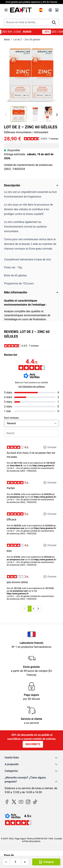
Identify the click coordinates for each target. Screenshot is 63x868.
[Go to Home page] (23, 10)
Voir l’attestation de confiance (31, 387)
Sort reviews (11, 418)
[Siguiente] (57, 115)
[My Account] (50, 10)
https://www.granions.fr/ (44, 466)
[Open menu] (6, 10)
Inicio (7, 40)
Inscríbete (33, 744)
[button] (41, 139)
